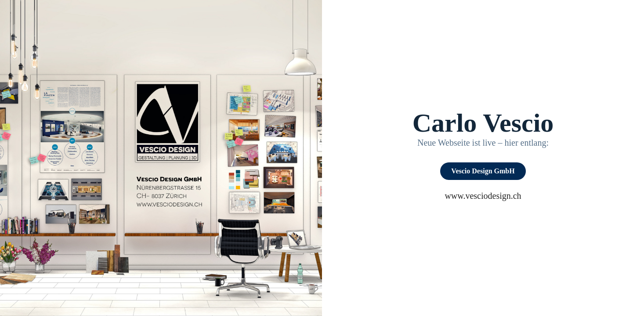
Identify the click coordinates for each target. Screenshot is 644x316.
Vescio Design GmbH (483, 171)
